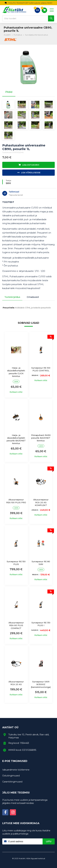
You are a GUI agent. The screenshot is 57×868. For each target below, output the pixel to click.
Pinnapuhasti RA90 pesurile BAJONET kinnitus (41, 438)
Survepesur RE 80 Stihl (41, 563)
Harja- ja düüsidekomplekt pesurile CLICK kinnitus (16, 372)
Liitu (49, 841)
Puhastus (18, 35)
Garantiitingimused (12, 782)
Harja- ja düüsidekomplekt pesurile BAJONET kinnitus (16, 439)
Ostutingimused (11, 776)
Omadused (33, 297)
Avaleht (7, 35)
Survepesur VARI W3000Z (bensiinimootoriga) (41, 684)
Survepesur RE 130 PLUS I (41, 624)
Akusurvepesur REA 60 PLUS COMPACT (16, 625)
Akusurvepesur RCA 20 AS (16, 683)
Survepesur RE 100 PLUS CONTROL (41, 369)
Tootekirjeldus (12, 297)
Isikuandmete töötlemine (16, 770)
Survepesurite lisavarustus (36, 35)
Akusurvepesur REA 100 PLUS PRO (16, 501)
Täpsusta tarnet (16, 195)
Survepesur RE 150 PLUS (16, 563)
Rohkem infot (16, 392)
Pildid (9, 92)
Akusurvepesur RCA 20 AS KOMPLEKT (41, 502)
